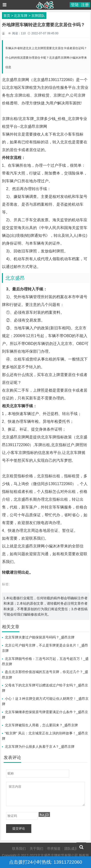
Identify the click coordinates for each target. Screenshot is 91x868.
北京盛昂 (15, 278)
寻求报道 (54, 849)
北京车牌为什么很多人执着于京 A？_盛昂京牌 (40, 747)
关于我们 (36, 849)
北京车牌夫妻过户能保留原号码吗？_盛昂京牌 (40, 637)
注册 (85, 5)
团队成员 (71, 849)
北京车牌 (21, 16)
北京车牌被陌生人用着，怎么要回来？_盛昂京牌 (41, 725)
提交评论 (19, 828)
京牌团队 (38, 16)
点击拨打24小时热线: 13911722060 (45, 862)
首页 (7, 16)
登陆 (75, 5)
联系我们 (19, 849)
